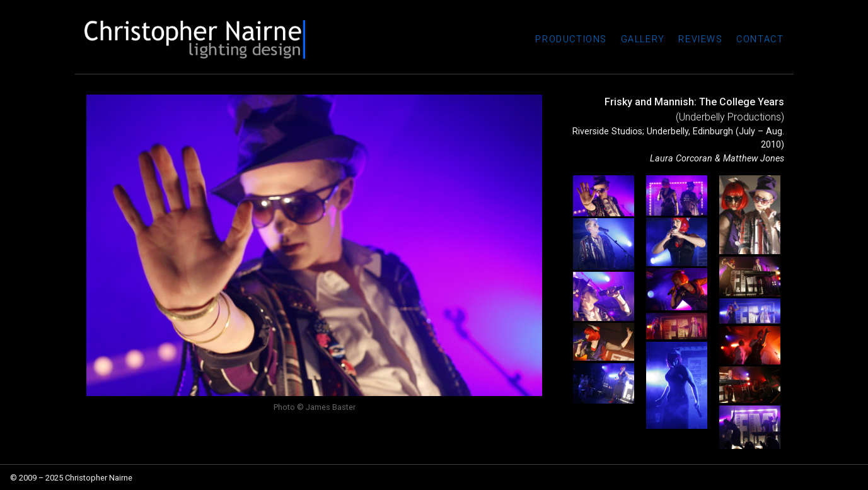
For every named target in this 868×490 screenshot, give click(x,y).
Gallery (643, 39)
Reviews (700, 39)
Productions (571, 39)
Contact (760, 39)
